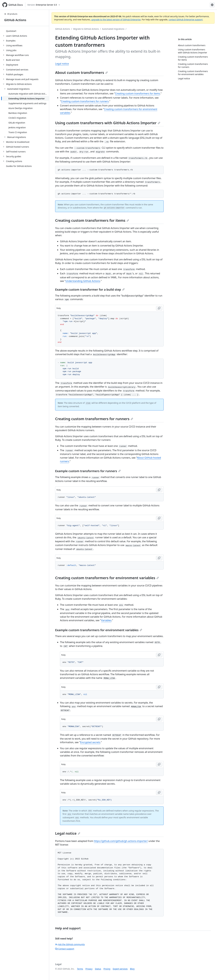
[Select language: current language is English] (212, 5)
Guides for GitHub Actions (19, 166)
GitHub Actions (15, 20)
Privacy (89, 969)
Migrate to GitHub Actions (86, 29)
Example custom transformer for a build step (90, 290)
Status (98, 969)
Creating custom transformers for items (137, 93)
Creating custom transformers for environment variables (107, 578)
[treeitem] (26, 31)
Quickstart (11, 31)
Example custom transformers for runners (88, 471)
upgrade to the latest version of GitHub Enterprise (116, 20)
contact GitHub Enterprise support (186, 20)
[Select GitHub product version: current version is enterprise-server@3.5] (44, 5)
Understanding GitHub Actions (83, 281)
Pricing (107, 969)
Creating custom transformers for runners (85, 101)
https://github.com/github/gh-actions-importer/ (121, 841)
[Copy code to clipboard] (159, 308)
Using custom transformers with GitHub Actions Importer (108, 123)
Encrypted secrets (90, 742)
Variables (106, 620)
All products (11, 14)
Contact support (65, 949)
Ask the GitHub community (70, 944)
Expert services (120, 969)
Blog (132, 969)
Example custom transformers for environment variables (99, 630)
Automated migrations (113, 29)
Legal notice (62, 64)
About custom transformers (81, 72)
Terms (80, 969)
